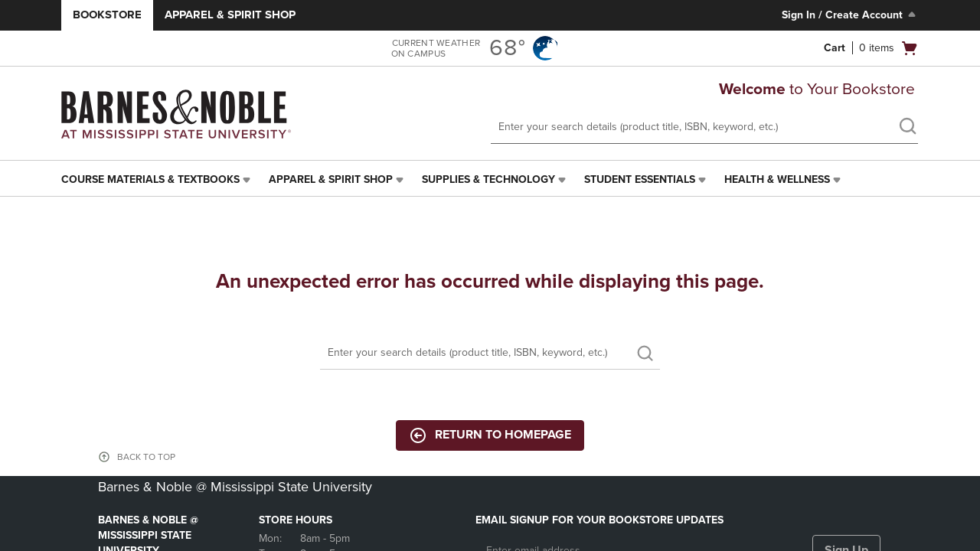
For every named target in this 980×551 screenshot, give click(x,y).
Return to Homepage (490, 435)
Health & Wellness (777, 179)
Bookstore (107, 15)
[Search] (490, 353)
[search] (907, 128)
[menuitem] (157, 180)
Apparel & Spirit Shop (230, 15)
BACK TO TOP (146, 457)
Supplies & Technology (488, 179)
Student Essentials (640, 179)
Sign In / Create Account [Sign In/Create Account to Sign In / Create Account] (850, 15)
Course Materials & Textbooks (150, 179)
